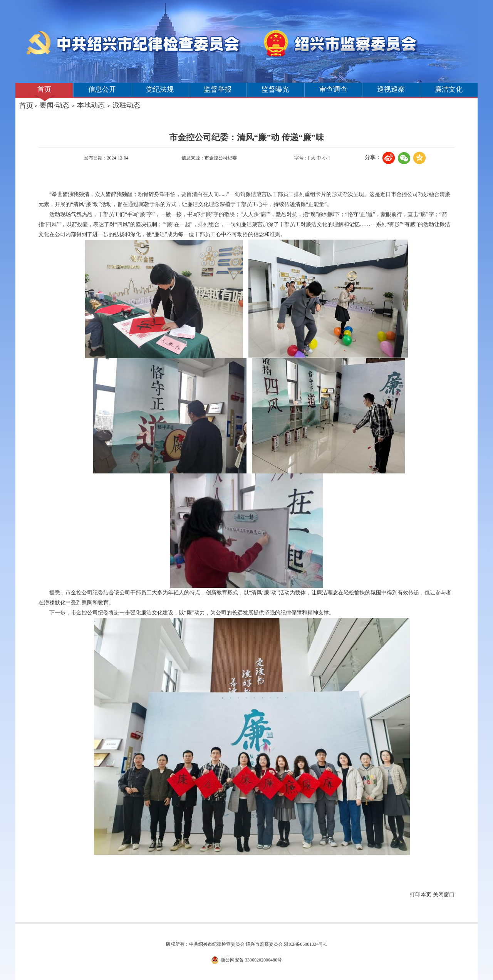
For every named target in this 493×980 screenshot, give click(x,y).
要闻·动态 (54, 105)
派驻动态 (126, 105)
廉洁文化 (449, 89)
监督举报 (218, 89)
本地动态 (91, 105)
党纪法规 (160, 89)
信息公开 (102, 89)
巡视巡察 (391, 89)
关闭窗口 (444, 895)
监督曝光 (275, 89)
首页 (44, 89)
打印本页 (421, 895)
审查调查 (333, 89)
